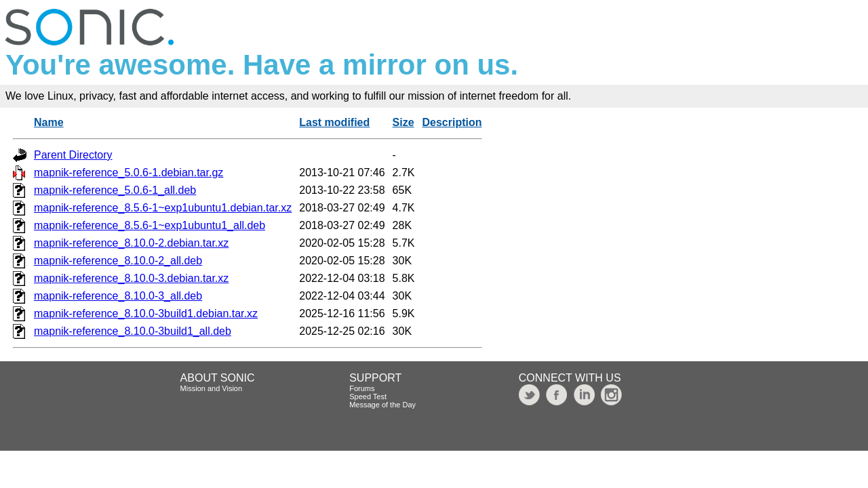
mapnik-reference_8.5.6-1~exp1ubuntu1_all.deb (150, 225)
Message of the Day (382, 405)
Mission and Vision (212, 388)
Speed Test (368, 396)
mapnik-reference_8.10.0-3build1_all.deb (133, 331)
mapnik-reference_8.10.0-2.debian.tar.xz (131, 243)
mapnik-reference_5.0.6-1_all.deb (115, 190)
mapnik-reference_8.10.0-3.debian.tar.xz (131, 278)
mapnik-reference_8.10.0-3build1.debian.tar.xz (146, 313)
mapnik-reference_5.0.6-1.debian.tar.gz (129, 172)
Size (403, 122)
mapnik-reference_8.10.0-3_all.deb (118, 296)
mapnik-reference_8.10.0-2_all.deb (118, 261)
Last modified (334, 122)
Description (452, 122)
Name (49, 122)
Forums (362, 388)
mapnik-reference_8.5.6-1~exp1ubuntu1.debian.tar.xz (163, 208)
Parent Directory (73, 155)
